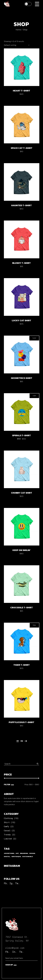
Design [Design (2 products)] (32, 853)
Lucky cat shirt (21, 320)
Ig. (12, 883)
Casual (7, 830)
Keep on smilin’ (21, 550)
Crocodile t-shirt (22, 608)
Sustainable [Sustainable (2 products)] (28, 856)
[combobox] (17, 45)
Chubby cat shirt (22, 493)
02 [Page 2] (22, 741)
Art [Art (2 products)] (17, 853)
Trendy (7, 835)
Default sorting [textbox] (10, 45)
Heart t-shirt (21, 91)
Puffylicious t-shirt (21, 722)
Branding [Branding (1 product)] (24, 853)
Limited (8, 839)
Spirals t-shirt (21, 435)
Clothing (8, 818)
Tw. (17, 883)
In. (14, 952)
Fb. (6, 883)
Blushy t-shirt (21, 263)
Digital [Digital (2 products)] (7, 856)
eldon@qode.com (15, 948)
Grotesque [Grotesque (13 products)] (16, 856)
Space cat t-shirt (22, 148)
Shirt (7, 822)
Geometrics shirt (22, 378)
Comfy (7, 826)
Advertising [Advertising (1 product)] (9, 853)
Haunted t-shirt (21, 205)
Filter (7, 785)
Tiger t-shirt (22, 665)
